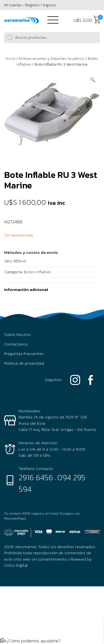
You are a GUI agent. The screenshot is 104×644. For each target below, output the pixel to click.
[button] (93, 80)
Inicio (11, 59)
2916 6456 (36, 477)
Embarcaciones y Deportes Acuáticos (52, 59)
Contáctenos (16, 344)
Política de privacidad (24, 363)
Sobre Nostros (18, 334)
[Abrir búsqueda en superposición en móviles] (52, 38)
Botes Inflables (38, 272)
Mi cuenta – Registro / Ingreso (30, 5)
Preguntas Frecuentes (24, 354)
